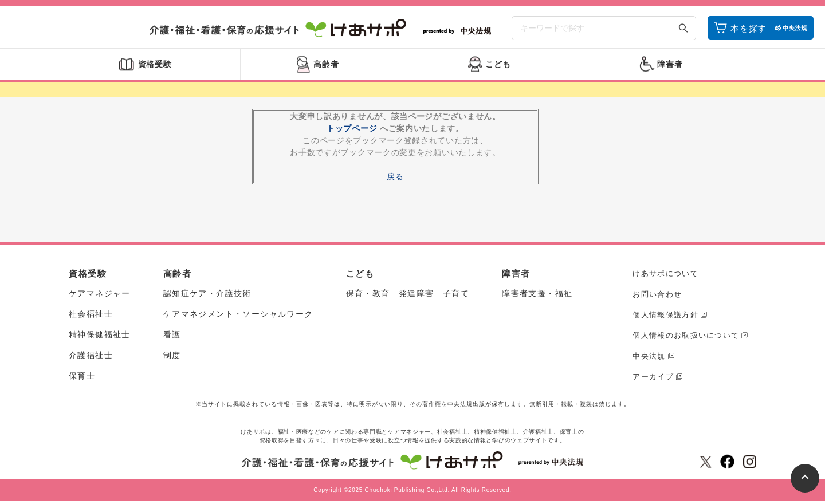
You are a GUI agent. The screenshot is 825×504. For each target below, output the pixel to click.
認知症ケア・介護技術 (207, 296)
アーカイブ (653, 379)
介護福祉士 (91, 358)
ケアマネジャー (100, 296)
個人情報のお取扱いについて (686, 338)
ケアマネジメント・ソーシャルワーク (238, 317)
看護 (172, 337)
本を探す (749, 30)
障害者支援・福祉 (537, 296)
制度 (172, 358)
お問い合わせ (657, 296)
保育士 (82, 379)
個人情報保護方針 (665, 317)
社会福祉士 (91, 317)
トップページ (352, 131)
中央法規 (649, 358)
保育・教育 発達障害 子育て (408, 296)
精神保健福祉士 (100, 337)
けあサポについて (665, 276)
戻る (395, 179)
